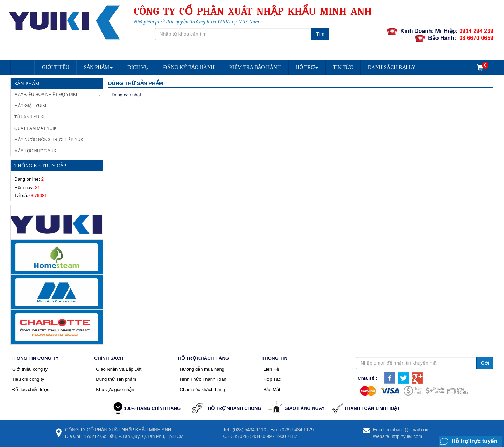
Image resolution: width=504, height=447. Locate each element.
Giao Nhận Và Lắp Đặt (119, 369)
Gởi (485, 363)
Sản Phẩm (98, 67)
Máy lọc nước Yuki (36, 151)
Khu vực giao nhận (115, 389)
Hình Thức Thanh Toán (203, 379)
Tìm (320, 34)
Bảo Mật (272, 389)
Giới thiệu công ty (30, 369)
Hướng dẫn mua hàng (202, 369)
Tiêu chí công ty (28, 379)
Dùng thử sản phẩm (116, 379)
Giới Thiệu (56, 67)
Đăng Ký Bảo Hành (189, 67)
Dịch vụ (138, 67)
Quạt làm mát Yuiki (36, 128)
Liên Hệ (271, 369)
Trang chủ (22, 69)
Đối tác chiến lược (31, 389)
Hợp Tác (272, 379)
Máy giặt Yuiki (30, 106)
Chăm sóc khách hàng (202, 389)
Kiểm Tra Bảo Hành (255, 67)
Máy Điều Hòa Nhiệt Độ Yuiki (58, 94)
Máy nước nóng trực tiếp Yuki (49, 140)
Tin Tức (343, 67)
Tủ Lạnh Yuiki (29, 117)
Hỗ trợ (307, 67)
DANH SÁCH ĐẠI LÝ (392, 67)
